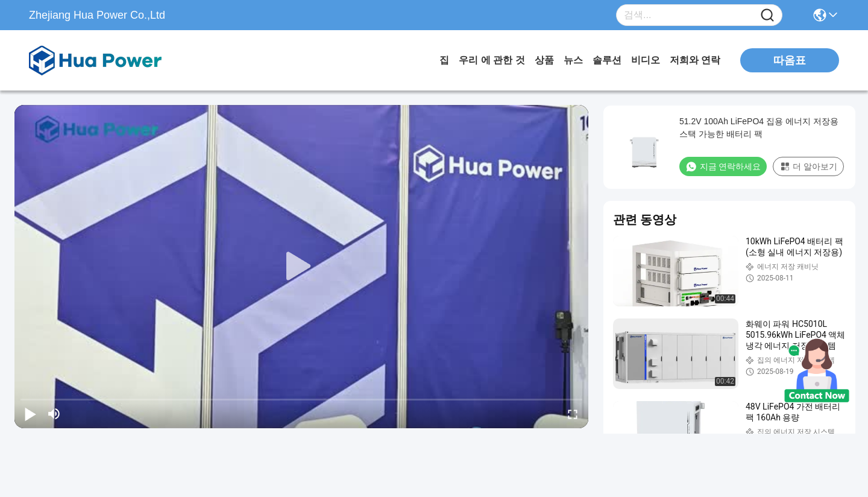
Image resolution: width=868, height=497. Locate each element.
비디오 (646, 60)
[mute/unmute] (54, 414)
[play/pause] (30, 414)
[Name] (767, 15)
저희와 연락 (695, 60)
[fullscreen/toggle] (573, 414)
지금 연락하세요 (723, 166)
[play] (301, 267)
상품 (544, 60)
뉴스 (573, 60)
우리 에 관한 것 (492, 60)
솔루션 (607, 60)
